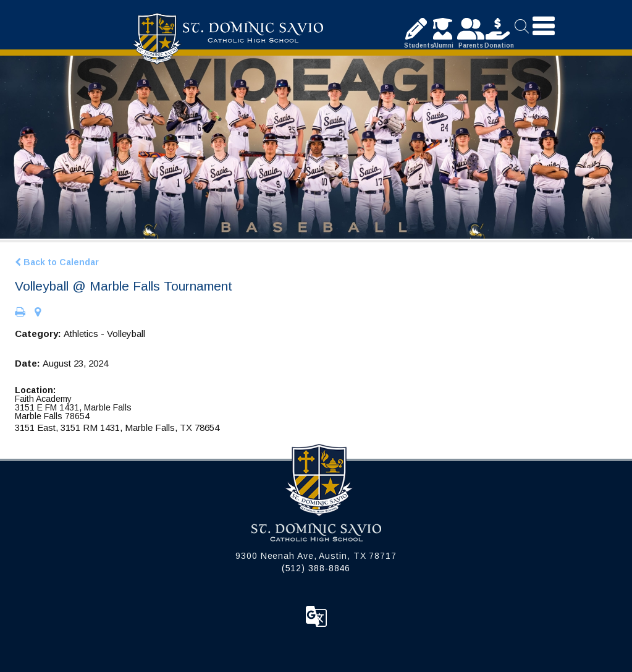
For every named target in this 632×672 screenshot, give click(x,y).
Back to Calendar (57, 262)
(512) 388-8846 (316, 568)
